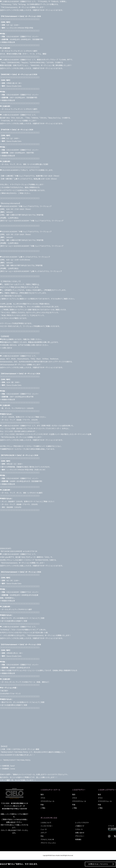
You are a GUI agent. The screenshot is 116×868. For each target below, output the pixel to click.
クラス (43, 798)
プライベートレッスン (48, 843)
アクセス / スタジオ (47, 839)
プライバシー (80, 836)
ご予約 (43, 808)
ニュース (44, 829)
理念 (42, 794)
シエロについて (46, 822)
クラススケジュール (47, 801)
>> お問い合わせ (6, 348)
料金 (42, 805)
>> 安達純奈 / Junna (7, 769)
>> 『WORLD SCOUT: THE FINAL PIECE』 (16, 760)
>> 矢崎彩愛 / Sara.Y (7, 766)
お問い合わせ (11, 822)
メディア (44, 833)
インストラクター (47, 826)
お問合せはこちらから (98, 864)
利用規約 (78, 839)
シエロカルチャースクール (50, 790)
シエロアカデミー (79, 790)
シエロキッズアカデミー (107, 790)
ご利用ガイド (80, 826)
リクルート (79, 829)
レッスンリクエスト (82, 822)
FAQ (42, 836)
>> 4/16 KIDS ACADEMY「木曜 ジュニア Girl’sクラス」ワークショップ (37, 221)
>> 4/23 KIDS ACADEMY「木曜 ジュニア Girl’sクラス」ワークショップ (37, 246)
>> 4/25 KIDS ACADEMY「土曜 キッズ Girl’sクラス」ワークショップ (37, 271)
